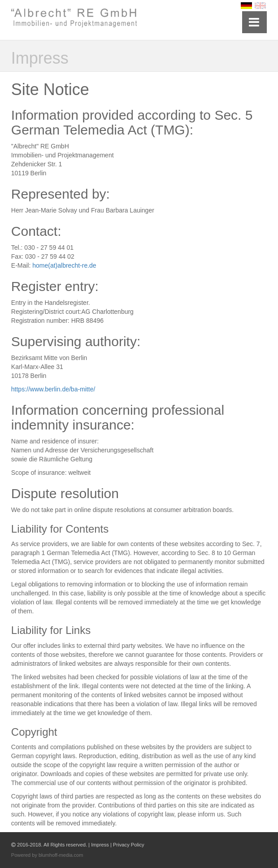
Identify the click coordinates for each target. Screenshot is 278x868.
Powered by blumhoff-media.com (47, 855)
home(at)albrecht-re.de (64, 265)
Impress (100, 845)
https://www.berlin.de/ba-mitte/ (53, 389)
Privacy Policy (129, 845)
